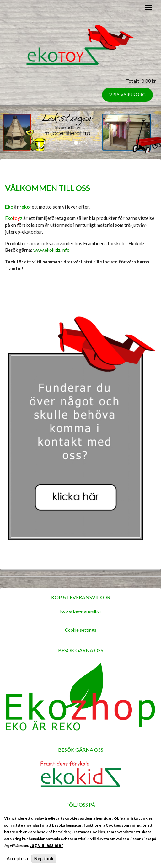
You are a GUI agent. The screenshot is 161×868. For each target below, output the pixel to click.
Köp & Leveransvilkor (81, 611)
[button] (12, 132)
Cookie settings (81, 630)
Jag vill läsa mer (46, 848)
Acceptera (17, 861)
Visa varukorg (127, 95)
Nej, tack (44, 861)
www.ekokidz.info (51, 250)
